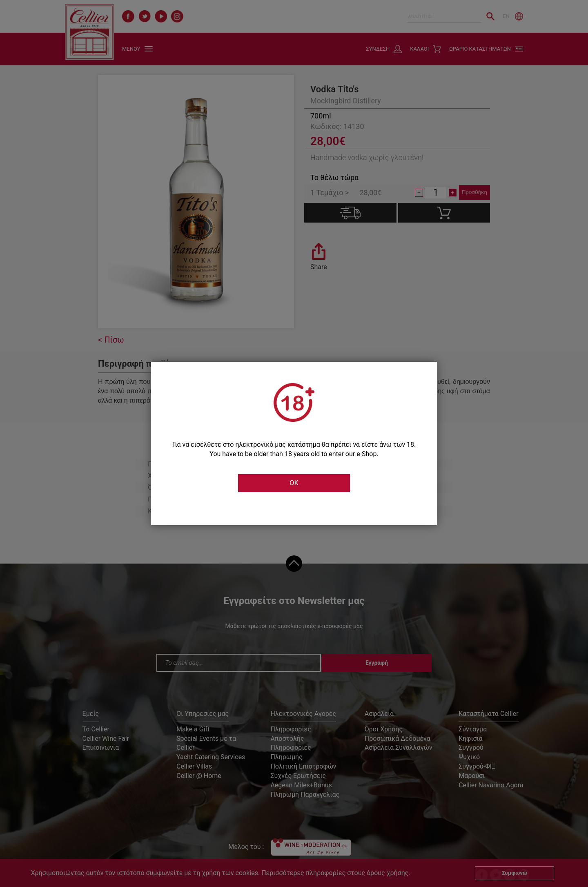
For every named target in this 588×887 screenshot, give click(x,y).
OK (294, 483)
